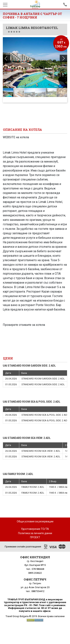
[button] (63, 58)
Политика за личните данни (35, 533)
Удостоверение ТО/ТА (35, 529)
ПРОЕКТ (35, 537)
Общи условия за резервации (35, 521)
